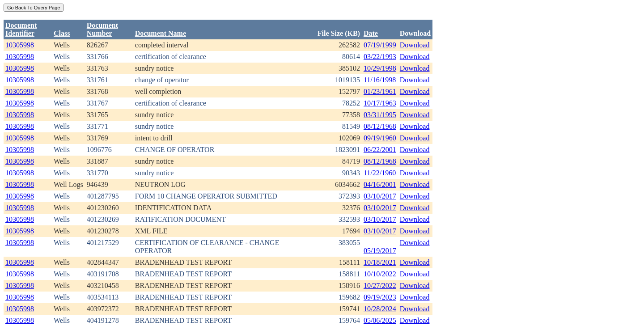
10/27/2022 (380, 286)
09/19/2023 (380, 297)
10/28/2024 (380, 309)
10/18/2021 (380, 262)
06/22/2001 (380, 150)
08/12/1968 (380, 126)
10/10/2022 (380, 274)
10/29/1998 (380, 68)
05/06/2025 (380, 320)
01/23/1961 (380, 91)
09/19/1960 (380, 138)
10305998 (20, 45)
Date (371, 33)
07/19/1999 (380, 45)
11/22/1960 (380, 173)
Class (62, 33)
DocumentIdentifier (21, 29)
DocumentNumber (102, 29)
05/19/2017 (380, 251)
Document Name (161, 33)
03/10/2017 (380, 196)
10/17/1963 (380, 103)
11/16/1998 (380, 80)
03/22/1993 (380, 57)
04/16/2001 (380, 184)
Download (415, 45)
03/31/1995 (380, 115)
